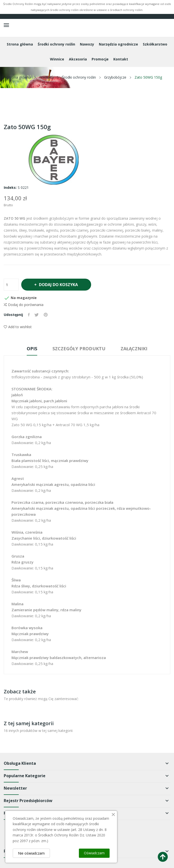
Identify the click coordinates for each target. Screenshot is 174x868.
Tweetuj (37, 315)
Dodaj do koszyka (59, 285)
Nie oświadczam (31, 853)
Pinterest (46, 315)
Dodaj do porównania (24, 305)
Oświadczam (94, 853)
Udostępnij (29, 315)
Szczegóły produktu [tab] (79, 349)
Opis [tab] (31, 349)
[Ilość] (11, 285)
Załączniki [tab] (135, 349)
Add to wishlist (18, 327)
